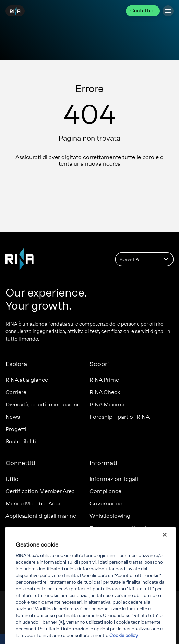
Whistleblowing (110, 516)
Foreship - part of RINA (120, 417)
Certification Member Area (40, 491)
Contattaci (143, 11)
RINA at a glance (27, 380)
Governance (106, 504)
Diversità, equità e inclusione (43, 404)
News (13, 417)
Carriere (16, 392)
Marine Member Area (33, 504)
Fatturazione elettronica (121, 528)
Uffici (13, 479)
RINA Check (105, 392)
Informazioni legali (114, 479)
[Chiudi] (165, 541)
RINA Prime (104, 380)
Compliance (105, 491)
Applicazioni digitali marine (41, 516)
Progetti (16, 429)
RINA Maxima (107, 404)
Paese (145, 259)
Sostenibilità (22, 441)
